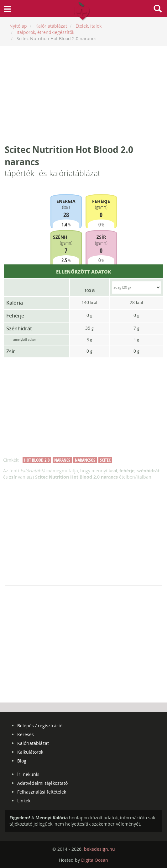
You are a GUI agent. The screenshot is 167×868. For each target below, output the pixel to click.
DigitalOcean (95, 860)
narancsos (85, 460)
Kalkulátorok (30, 752)
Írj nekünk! (28, 774)
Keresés (26, 734)
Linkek (24, 801)
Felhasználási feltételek (42, 792)
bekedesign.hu (99, 849)
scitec (105, 460)
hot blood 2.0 (37, 460)
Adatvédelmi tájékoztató (42, 783)
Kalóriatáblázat (33, 743)
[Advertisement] (83, 95)
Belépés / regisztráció (40, 726)
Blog (22, 761)
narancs (62, 460)
